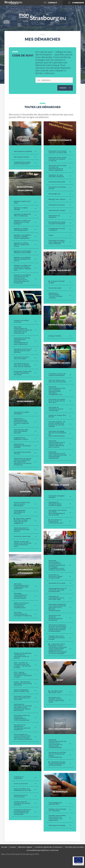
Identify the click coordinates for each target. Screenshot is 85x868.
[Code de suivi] (54, 80)
